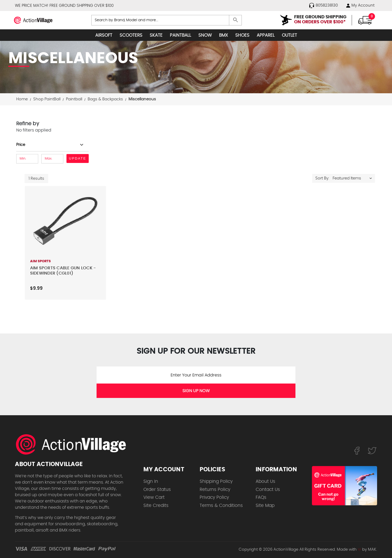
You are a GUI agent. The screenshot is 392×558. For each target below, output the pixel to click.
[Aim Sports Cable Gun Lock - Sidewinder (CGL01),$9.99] (65, 221)
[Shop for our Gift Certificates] (345, 486)
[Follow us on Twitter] (372, 450)
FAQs (261, 497)
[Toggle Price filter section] (51, 145)
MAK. (373, 549)
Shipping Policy (216, 481)
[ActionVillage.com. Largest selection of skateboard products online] (74, 444)
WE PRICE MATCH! (32, 6)
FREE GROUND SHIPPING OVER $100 (82, 6)
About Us (265, 481)
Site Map (265, 505)
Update (77, 158)
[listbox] (353, 178)
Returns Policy (215, 489)
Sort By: (322, 178)
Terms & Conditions (221, 505)
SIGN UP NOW (196, 391)
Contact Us (268, 489)
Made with (349, 549)
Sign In (151, 481)
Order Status (157, 489)
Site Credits (156, 505)
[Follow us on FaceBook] (357, 450)
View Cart (154, 497)
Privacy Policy (214, 497)
